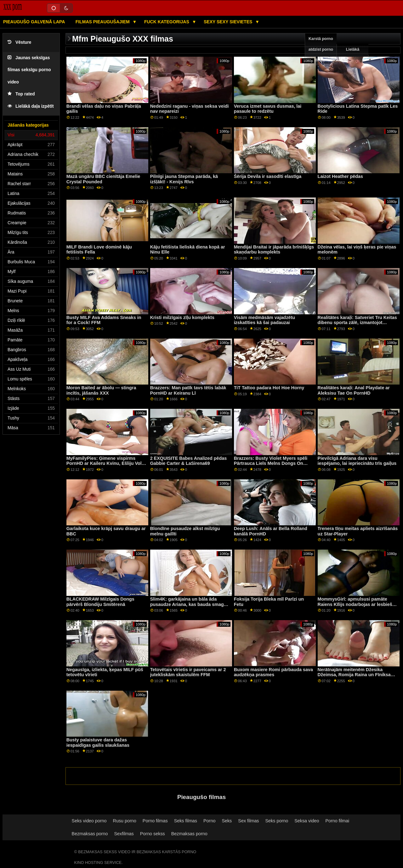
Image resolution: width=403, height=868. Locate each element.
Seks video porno (89, 821)
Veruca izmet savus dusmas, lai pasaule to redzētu (268, 109)
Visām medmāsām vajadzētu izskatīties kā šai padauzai (264, 320)
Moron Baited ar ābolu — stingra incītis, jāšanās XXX (101, 390)
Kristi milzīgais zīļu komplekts (182, 317)
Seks (227, 821)
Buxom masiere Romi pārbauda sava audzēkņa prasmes (273, 672)
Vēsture (19, 42)
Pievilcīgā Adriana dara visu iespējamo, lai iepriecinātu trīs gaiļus (357, 461)
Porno (209, 821)
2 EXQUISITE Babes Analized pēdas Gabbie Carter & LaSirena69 (189, 461)
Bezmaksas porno (90, 834)
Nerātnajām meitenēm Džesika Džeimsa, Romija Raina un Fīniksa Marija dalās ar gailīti (354, 675)
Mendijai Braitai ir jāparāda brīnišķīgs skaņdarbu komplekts (274, 250)
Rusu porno (125, 821)
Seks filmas (186, 821)
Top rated (21, 94)
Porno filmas (155, 821)
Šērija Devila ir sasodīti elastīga (268, 176)
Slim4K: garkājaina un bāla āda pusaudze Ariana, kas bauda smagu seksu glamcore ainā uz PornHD (188, 604)
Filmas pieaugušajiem (103, 22)
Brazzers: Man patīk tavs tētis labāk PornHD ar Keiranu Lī (188, 390)
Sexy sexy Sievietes (229, 22)
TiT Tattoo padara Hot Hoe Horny (269, 388)
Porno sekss (153, 834)
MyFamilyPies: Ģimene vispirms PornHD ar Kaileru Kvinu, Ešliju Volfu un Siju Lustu (106, 463)
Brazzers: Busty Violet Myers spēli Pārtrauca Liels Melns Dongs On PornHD (271, 463)
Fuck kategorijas (167, 22)
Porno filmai (337, 821)
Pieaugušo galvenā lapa (34, 22)
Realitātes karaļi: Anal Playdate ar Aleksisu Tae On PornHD (354, 390)
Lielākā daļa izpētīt (31, 106)
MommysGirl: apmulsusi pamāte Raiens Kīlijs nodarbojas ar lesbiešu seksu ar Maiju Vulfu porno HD (356, 604)
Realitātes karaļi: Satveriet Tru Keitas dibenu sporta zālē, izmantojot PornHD (357, 323)
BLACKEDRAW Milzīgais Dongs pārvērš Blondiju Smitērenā (100, 602)
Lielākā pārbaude (353, 55)
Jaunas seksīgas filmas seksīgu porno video (29, 70)
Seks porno (277, 821)
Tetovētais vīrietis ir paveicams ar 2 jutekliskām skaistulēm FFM (188, 672)
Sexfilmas (124, 834)
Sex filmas (248, 821)
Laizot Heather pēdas (340, 176)
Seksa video (307, 821)
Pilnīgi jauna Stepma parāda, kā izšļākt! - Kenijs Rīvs (184, 179)
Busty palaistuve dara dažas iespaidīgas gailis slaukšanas (98, 742)
